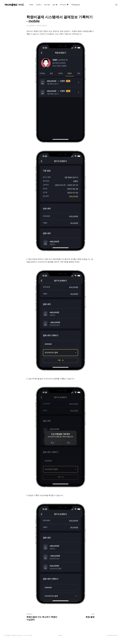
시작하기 (39, 5)
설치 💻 (55, 5)
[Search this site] (116, 5)
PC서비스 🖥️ (64, 5)
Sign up (60, 635)
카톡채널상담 (75, 5)
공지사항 (47, 5)
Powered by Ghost (112, 635)
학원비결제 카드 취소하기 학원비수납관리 (43, 617)
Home (31, 5)
